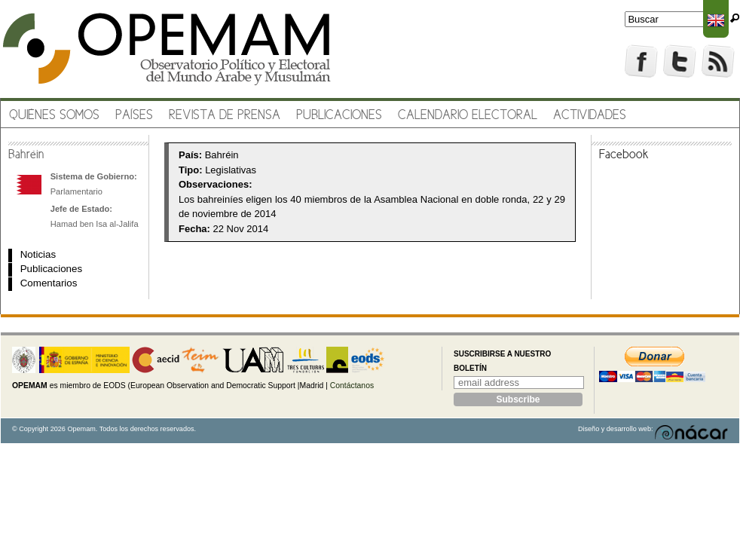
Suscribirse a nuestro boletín (502, 361)
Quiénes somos (54, 116)
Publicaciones (339, 116)
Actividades (590, 116)
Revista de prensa (225, 116)
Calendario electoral (468, 116)
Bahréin (26, 155)
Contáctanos (352, 386)
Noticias (38, 254)
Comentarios (49, 283)
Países (134, 116)
